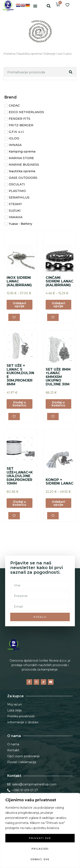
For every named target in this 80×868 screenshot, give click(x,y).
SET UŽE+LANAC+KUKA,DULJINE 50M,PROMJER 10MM (20, 476)
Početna (9, 54)
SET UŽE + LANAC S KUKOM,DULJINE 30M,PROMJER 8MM (20, 375)
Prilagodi (40, 849)
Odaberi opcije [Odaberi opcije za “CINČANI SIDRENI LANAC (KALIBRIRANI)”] (58, 305)
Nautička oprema (30, 54)
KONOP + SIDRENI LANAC (60, 482)
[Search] (71, 72)
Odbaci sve (40, 859)
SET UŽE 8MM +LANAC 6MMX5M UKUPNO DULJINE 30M (58, 377)
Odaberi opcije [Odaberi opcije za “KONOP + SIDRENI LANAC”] (58, 503)
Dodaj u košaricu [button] (19, 404)
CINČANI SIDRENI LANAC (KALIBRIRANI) (60, 281)
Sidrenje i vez (53, 54)
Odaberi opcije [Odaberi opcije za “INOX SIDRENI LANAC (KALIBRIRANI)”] (19, 305)
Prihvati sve (40, 838)
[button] (35, 6)
